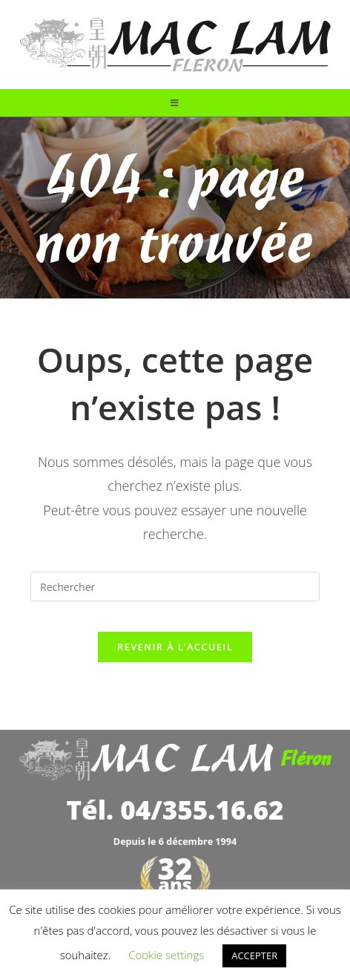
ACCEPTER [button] (254, 955)
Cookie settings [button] (166, 955)
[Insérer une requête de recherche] (175, 587)
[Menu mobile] (175, 103)
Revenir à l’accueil (175, 647)
